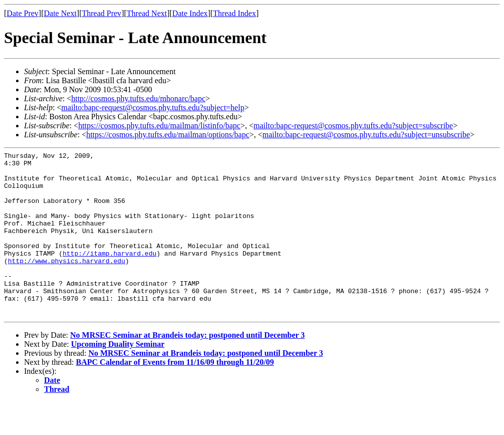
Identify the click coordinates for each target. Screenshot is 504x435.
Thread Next (147, 13)
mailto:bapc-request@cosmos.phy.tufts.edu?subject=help (153, 107)
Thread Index (234, 13)
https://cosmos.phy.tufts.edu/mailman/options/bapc (168, 135)
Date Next (60, 13)
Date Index (190, 13)
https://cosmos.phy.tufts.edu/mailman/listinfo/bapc (159, 126)
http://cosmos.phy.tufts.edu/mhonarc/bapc (138, 98)
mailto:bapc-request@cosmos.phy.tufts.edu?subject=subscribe (353, 126)
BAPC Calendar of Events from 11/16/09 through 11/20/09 (175, 395)
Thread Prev (101, 13)
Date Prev (23, 13)
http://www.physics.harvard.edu (67, 283)
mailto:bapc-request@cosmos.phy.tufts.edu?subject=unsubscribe (366, 135)
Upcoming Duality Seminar (118, 377)
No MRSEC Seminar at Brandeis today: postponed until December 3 (187, 368)
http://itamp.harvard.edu (109, 274)
